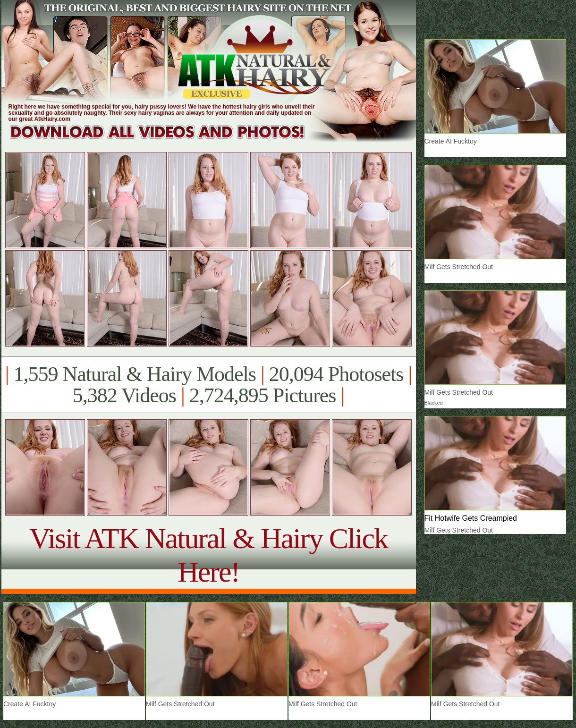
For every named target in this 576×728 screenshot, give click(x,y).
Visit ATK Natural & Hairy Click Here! (208, 555)
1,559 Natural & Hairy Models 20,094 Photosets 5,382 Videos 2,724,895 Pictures (208, 385)
